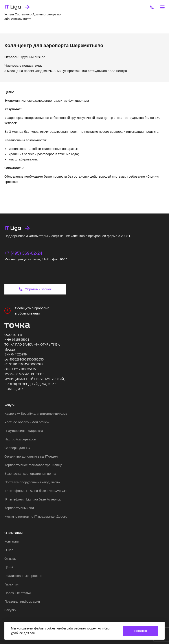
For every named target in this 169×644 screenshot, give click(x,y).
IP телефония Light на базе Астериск (33, 499)
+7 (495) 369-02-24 (23, 253)
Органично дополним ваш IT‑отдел (31, 456)
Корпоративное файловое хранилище (33, 465)
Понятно (140, 631)
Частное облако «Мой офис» (27, 422)
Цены (9, 567)
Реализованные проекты (23, 576)
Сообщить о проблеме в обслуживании (27, 311)
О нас (9, 550)
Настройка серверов (20, 439)
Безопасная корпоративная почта (30, 474)
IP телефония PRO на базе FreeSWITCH (35, 491)
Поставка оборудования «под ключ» (32, 482)
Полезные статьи (17, 593)
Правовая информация (22, 601)
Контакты (12, 541)
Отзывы (10, 558)
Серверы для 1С (17, 448)
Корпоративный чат (19, 508)
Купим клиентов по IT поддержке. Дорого (36, 516)
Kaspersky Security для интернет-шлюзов (36, 413)
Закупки (10, 610)
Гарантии (11, 584)
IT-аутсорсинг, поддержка (24, 431)
